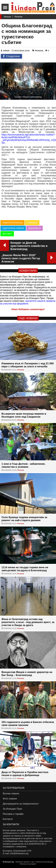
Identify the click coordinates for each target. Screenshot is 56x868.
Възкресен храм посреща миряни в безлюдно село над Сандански (24, 415)
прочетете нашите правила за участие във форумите (28, 302)
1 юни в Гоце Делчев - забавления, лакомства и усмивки (23, 465)
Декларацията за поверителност (21, 804)
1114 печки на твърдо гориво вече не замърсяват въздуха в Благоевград (25, 569)
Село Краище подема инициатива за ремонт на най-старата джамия (24, 519)
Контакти (8, 819)
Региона (18, 17)
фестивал (7, 234)
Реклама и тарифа (13, 814)
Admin (5, 51)
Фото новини (10, 799)
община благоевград (12, 223)
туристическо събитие (13, 228)
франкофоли (34, 228)
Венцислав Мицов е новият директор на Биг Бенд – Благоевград (27, 674)
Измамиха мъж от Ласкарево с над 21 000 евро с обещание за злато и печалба (28, 365)
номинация (32, 223)
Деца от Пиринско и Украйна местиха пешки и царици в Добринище (25, 774)
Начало (7, 17)
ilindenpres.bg (8, 862)
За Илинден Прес (13, 809)
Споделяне (11, 56)
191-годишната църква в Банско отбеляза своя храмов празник (28, 724)
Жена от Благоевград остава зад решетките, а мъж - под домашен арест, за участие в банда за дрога (28, 622)
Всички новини (11, 794)
